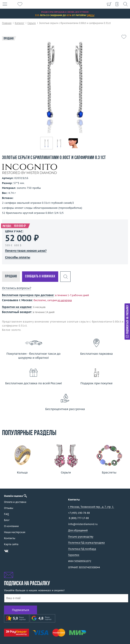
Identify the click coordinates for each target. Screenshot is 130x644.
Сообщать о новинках (40, 277)
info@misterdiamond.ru (83, 524)
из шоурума (65, 300)
